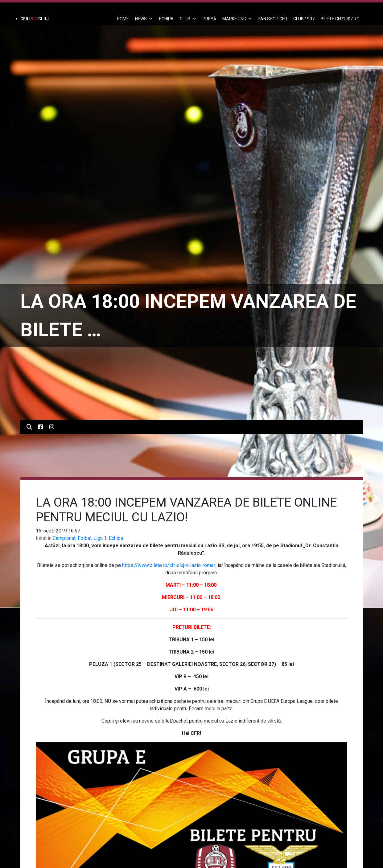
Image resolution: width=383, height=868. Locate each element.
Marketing (237, 19)
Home (123, 19)
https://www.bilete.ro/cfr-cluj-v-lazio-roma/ (169, 565)
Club (188, 19)
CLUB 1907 (304, 19)
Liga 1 (100, 538)
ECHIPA (166, 19)
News (144, 19)
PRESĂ (209, 19)
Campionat (64, 538)
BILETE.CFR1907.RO (340, 19)
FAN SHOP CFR (273, 19)
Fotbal (84, 538)
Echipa (116, 538)
